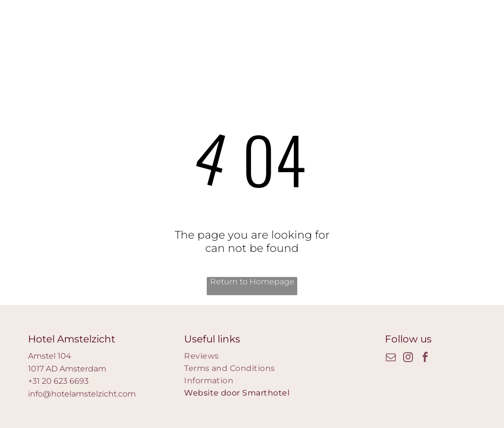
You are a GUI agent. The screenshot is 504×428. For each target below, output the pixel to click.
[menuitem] (252, 356)
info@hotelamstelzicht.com (82, 394)
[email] (391, 358)
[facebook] (425, 358)
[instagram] (408, 358)
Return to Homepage (252, 282)
